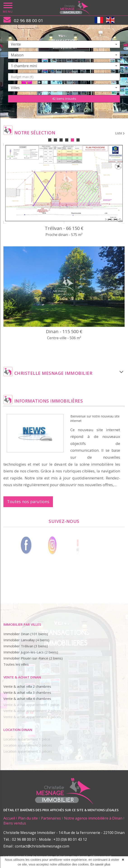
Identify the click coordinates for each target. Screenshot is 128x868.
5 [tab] (72, 140)
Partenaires (51, 818)
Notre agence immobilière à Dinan (93, 818)
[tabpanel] (64, 246)
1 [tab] (50, 140)
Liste (120, 133)
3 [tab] (61, 140)
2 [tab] (55, 140)
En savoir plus (100, 864)
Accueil (9, 818)
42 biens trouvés (64, 99)
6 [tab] (78, 140)
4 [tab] (67, 140)
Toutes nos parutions (28, 502)
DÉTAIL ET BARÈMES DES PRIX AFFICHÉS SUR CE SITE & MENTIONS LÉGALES (61, 810)
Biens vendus (15, 823)
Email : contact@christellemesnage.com (36, 846)
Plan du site (28, 818)
